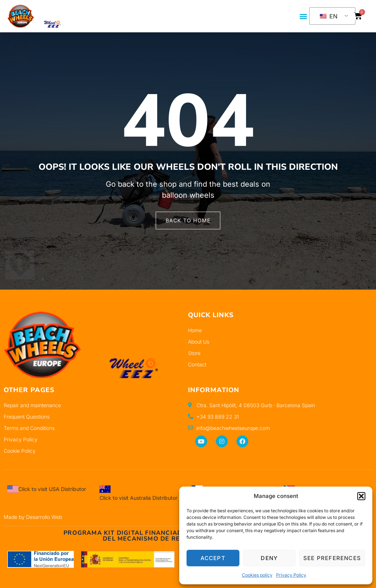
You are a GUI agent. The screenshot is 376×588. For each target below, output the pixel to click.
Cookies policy (257, 575)
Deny (269, 558)
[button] (361, 496)
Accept (213, 558)
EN (329, 16)
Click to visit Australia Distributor (138, 498)
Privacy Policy (291, 575)
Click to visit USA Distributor (52, 489)
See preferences (332, 558)
